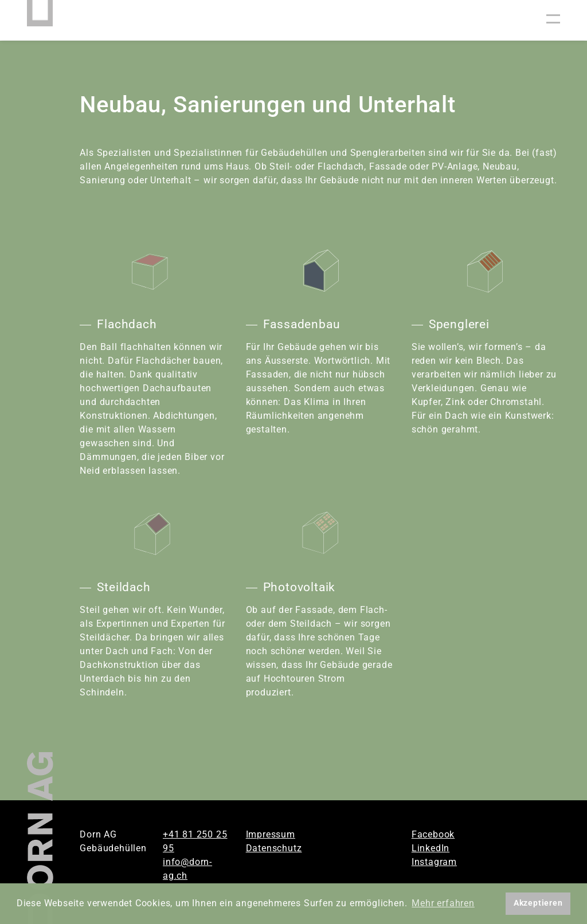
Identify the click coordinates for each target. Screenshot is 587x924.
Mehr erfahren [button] (443, 903)
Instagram (434, 862)
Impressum (271, 834)
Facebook (433, 834)
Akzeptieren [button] (538, 903)
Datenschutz (274, 848)
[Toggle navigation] (553, 20)
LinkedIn (431, 848)
